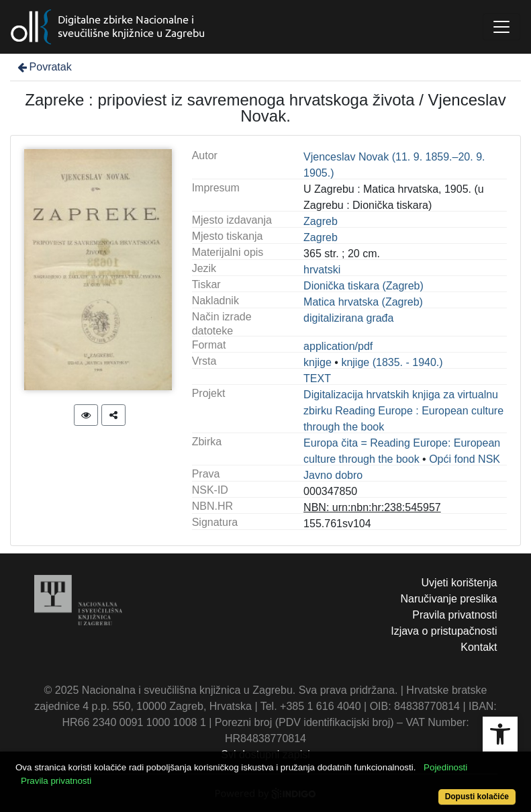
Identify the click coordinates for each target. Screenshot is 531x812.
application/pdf (338, 346)
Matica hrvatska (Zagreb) (363, 302)
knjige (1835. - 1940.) (392, 362)
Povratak (44, 67)
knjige (318, 362)
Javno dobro (333, 475)
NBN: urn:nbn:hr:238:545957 (372, 507)
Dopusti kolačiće (477, 797)
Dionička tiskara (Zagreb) (364, 286)
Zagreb (321, 221)
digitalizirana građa (348, 318)
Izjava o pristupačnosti (444, 631)
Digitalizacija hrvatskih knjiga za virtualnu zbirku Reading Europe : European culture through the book (403, 411)
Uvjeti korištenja (460, 583)
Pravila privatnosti (454, 615)
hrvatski (322, 270)
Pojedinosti (445, 767)
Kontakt (479, 647)
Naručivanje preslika (448, 599)
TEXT (317, 378)
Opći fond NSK (465, 459)
